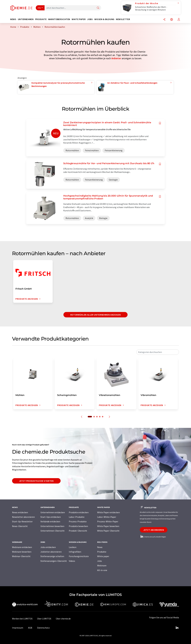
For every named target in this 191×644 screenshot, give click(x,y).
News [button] (13, 19)
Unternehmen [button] (26, 19)
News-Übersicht (20, 526)
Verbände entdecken (50, 521)
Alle (39, 8)
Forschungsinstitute (79, 556)
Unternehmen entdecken (53, 512)
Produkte (102, 552)
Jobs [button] (90, 19)
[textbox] (158, 352)
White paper (103, 556)
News (100, 547)
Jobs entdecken (48, 547)
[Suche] (98, 8)
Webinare (102, 565)
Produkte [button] (41, 19)
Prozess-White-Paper (108, 521)
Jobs (100, 561)
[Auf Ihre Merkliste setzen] (160, 123)
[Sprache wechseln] (172, 20)
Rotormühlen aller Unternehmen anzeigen (95, 315)
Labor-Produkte (77, 517)
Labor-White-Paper (107, 517)
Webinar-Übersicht (21, 556)
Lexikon (73, 547)
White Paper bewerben (108, 526)
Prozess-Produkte (78, 521)
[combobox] (158, 352)
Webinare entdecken (22, 547)
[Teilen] (164, 20)
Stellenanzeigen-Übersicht (54, 561)
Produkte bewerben (78, 526)
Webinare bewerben (22, 552)
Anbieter (116, 58)
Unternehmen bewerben (52, 526)
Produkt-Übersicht (78, 531)
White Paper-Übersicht (108, 531)
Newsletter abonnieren (23, 517)
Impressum (18, 628)
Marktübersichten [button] (59, 19)
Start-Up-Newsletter (22, 521)
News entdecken (20, 512)
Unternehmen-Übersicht (53, 531)
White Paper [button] (79, 19)
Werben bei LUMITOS (22, 619)
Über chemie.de (63, 619)
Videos (72, 561)
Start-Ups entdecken (51, 517)
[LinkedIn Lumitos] (177, 628)
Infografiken (75, 552)
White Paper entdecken (108, 512)
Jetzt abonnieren (154, 530)
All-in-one (102, 570)
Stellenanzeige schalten (52, 556)
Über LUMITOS (44, 619)
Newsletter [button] (123, 19)
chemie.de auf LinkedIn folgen (153, 537)
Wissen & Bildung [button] (104, 19)
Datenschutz (43, 628)
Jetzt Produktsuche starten (36, 481)
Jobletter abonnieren (51, 552)
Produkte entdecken (79, 512)
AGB (30, 628)
